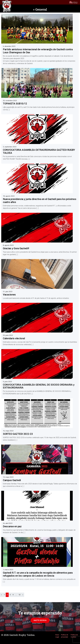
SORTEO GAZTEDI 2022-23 (18, 434)
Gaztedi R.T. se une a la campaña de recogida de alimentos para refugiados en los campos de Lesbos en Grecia (38, 574)
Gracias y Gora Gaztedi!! (16, 248)
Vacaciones (9, 295)
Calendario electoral (14, 338)
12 (19, 595)
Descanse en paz (12, 526)
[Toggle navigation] (73, 2)
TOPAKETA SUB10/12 (15, 104)
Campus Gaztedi (12, 480)
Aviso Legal (57, 636)
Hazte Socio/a (40, 620)
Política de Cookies (74, 636)
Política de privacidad (65, 636)
